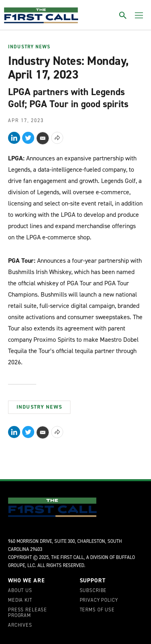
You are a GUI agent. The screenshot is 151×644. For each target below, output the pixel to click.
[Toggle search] (123, 15)
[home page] (41, 15)
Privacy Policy (99, 600)
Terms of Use (97, 610)
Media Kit (20, 600)
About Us (20, 591)
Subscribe (93, 591)
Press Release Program (28, 613)
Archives (20, 625)
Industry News (29, 47)
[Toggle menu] (139, 15)
